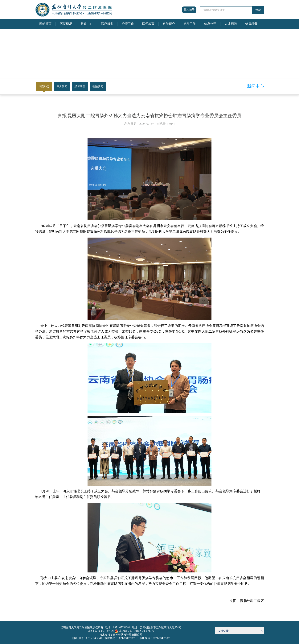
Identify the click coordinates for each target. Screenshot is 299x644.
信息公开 (210, 24)
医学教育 (148, 24)
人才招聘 (231, 24)
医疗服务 (107, 24)
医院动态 (44, 86)
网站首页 (45, 24)
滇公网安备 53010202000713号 (137, 631)
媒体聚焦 (80, 86)
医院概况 (66, 24)
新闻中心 (87, 24)
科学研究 (169, 24)
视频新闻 (98, 86)
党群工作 (190, 24)
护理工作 (128, 24)
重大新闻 (62, 86)
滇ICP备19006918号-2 (100, 631)
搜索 (258, 10)
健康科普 (251, 24)
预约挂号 (189, 10)
